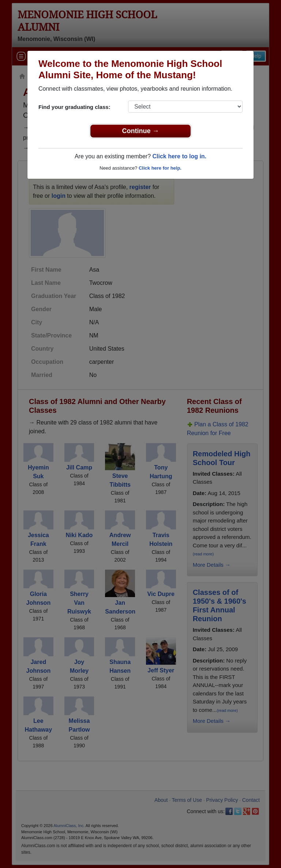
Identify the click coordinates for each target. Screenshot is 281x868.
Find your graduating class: (74, 107)
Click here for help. (160, 168)
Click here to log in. (179, 156)
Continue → (141, 131)
